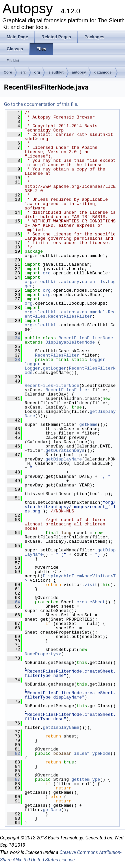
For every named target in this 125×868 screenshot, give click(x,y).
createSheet (91, 602)
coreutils (94, 282)
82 (13, 753)
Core (8, 72)
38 (13, 360)
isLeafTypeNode (92, 753)
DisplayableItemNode (70, 342)
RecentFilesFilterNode (86, 338)
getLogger (55, 368)
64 (13, 602)
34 (13, 338)
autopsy (79, 72)
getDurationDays (65, 450)
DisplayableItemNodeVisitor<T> (70, 578)
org (37, 72)
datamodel (103, 72)
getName (88, 425)
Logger (97, 360)
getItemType (86, 779)
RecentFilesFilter (70, 316)
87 (13, 779)
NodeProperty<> (43, 654)
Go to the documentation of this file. (41, 104)
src (23, 72)
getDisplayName (63, 459)
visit (91, 585)
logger (32, 364)
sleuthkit (56, 72)
